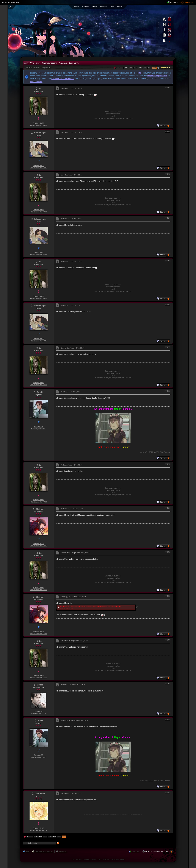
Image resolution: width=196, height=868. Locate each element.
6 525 (167, 261)
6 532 (167, 596)
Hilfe (139, 73)
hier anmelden (36, 82)
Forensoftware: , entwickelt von (98, 859)
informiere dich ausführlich (63, 79)
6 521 (167, 88)
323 (136, 68)
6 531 (167, 552)
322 (131, 68)
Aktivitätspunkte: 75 (38, 713)
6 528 (167, 391)
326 (150, 68)
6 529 (167, 464)
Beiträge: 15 (38, 711)
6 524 (167, 218)
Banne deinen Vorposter (38, 68)
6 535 (167, 720)
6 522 (167, 132)
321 (126, 68)
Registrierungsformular (157, 76)
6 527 (167, 347)
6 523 (167, 174)
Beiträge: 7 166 (39, 828)
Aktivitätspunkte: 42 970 (38, 830)
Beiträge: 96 (38, 427)
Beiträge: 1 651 (39, 123)
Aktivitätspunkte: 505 (38, 429)
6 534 (167, 684)
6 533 (167, 640)
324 (140, 68)
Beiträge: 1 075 (39, 166)
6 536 (167, 793)
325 (145, 68)
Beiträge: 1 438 (39, 544)
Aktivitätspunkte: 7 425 (38, 546)
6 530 (167, 508)
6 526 (167, 305)
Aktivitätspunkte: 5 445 (38, 168)
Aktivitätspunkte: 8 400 (38, 125)
